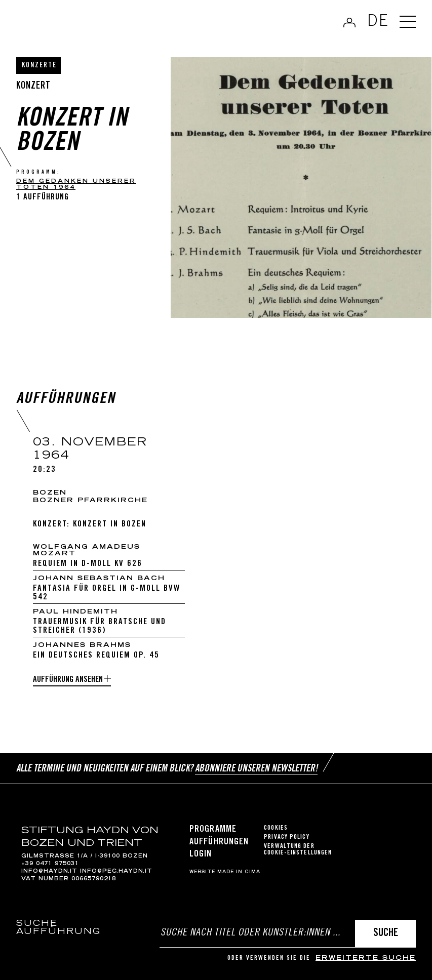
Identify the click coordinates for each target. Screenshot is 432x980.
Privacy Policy (286, 838)
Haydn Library (81, 23)
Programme (213, 830)
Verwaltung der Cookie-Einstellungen (298, 850)
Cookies (276, 828)
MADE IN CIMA (239, 872)
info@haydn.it (49, 872)
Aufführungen (219, 842)
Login (201, 854)
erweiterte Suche (366, 958)
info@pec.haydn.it (116, 872)
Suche (386, 934)
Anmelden (349, 22)
